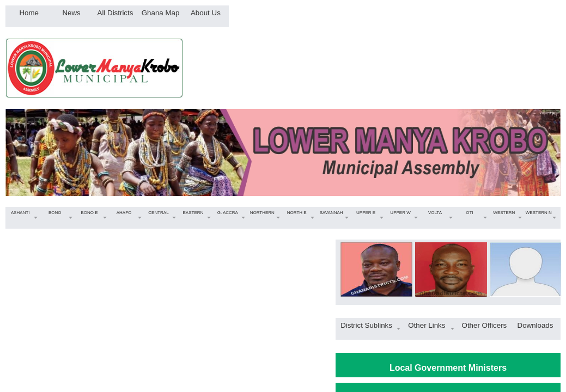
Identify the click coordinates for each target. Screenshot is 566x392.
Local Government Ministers (448, 368)
